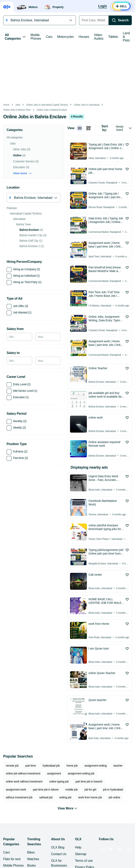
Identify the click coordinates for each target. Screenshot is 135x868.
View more (22, 173)
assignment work (16, 790)
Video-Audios (99, 37)
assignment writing (96, 766)
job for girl (90, 790)
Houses (84, 37)
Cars (49, 37)
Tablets (113, 37)
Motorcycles (65, 37)
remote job (12, 766)
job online (114, 797)
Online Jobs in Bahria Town (17, 110)
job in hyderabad (113, 790)
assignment (54, 773)
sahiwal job (46, 797)
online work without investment (24, 781)
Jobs (18, 105)
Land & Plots (126, 37)
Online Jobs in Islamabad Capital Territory (47, 105)
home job (72, 766)
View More (67, 807)
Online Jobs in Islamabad (87, 105)
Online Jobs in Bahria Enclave (52, 110)
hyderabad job (51, 766)
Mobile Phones (36, 37)
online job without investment (23, 773)
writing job (65, 797)
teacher (118, 766)
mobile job (72, 790)
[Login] (103, 6)
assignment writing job (81, 773)
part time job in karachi (89, 781)
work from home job (90, 797)
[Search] (120, 20)
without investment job (19, 797)
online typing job (59, 781)
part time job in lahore (46, 790)
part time (30, 766)
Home (6, 105)
